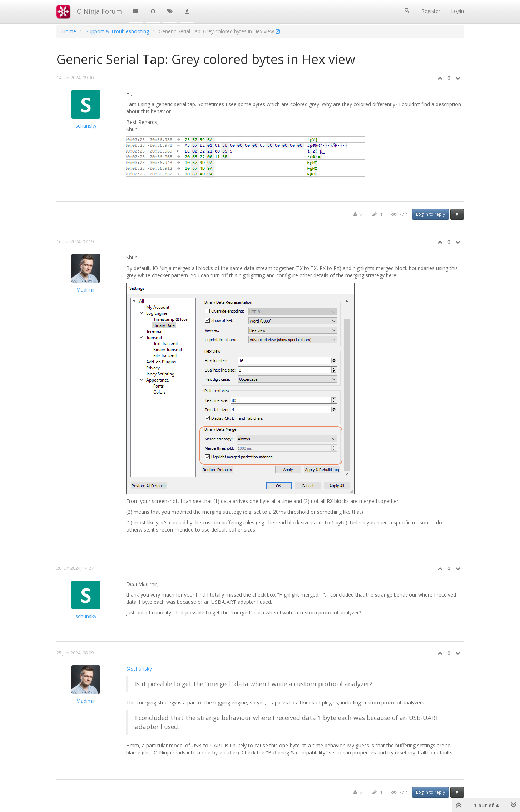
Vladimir (86, 290)
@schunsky (139, 669)
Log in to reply (430, 214)
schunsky (86, 126)
